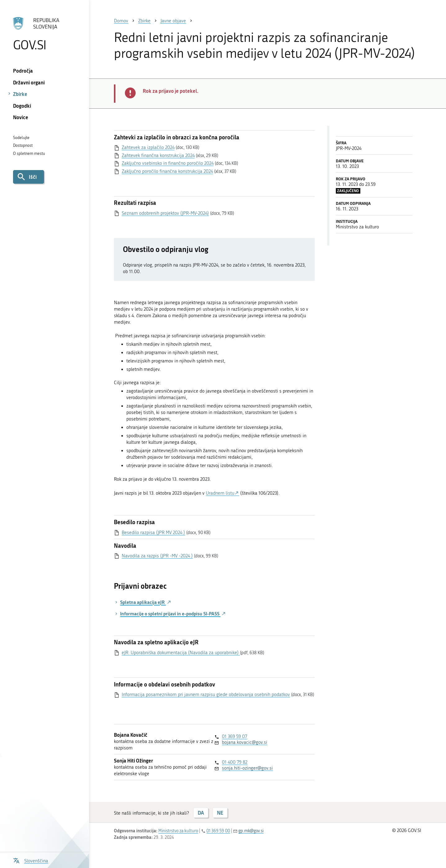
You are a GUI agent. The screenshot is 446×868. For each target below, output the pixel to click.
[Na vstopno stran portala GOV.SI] (45, 34)
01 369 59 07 (234, 736)
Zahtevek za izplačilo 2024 (148, 147)
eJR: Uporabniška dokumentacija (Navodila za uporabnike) (181, 653)
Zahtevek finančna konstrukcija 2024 (158, 155)
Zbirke (20, 94)
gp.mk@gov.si (251, 831)
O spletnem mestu (29, 153)
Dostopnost (23, 145)
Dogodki (22, 106)
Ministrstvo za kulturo (178, 831)
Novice (21, 117)
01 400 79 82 (235, 762)
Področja (23, 71)
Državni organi (29, 82)
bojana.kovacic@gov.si (245, 742)
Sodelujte (21, 138)
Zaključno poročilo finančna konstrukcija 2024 (167, 171)
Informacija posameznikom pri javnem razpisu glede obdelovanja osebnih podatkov (206, 695)
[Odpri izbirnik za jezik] (31, 860)
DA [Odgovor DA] (201, 813)
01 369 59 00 (218, 831)
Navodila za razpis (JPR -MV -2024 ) (157, 556)
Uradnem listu (220, 493)
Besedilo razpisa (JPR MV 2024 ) (153, 533)
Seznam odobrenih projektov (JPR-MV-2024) (165, 213)
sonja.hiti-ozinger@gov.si (247, 768)
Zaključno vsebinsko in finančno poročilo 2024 (168, 163)
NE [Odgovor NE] (220, 813)
